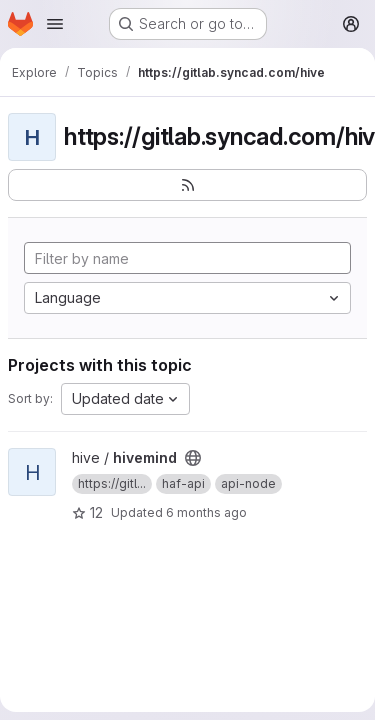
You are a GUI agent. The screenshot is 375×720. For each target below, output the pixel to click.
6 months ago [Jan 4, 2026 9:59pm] (206, 512)
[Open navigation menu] (55, 24)
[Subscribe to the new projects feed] (187, 185)
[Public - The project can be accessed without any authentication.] (193, 458)
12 (87, 512)
